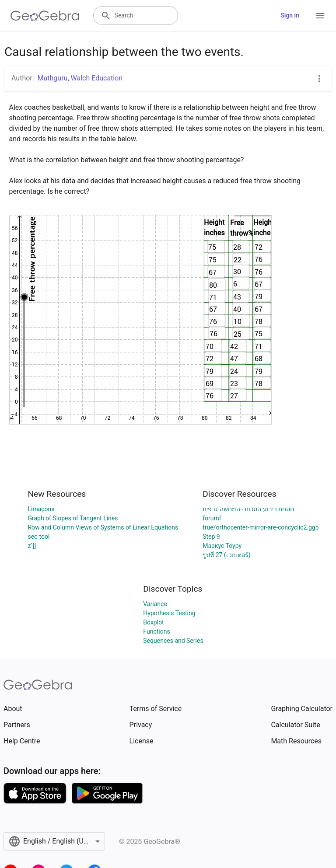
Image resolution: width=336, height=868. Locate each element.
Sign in (290, 15)
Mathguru (53, 78)
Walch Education (97, 78)
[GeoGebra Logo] (45, 16)
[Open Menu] (320, 16)
